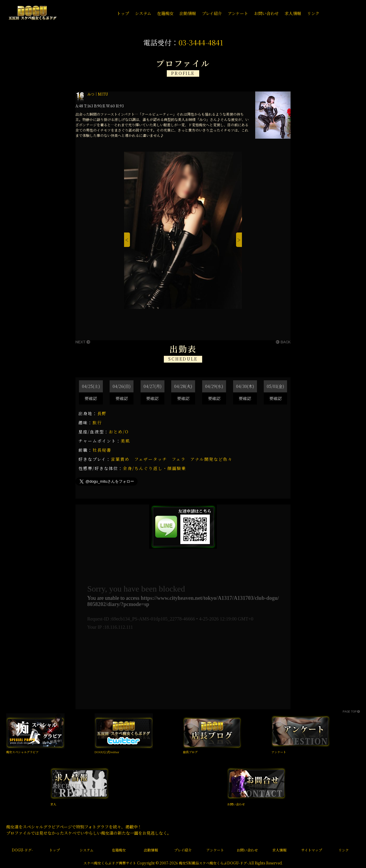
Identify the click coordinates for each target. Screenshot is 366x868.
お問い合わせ (236, 804)
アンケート (279, 752)
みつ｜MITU (98, 94)
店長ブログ (190, 752)
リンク (344, 850)
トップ (55, 850)
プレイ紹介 (183, 850)
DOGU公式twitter (107, 752)
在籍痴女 (119, 850)
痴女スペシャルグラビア (22, 752)
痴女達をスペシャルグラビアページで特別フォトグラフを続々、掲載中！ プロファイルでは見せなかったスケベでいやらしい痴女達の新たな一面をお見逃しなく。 (89, 830)
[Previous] (127, 240)
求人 (53, 804)
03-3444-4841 (201, 42)
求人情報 (279, 850)
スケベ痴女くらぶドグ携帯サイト (110, 863)
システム (86, 850)
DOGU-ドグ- (22, 850)
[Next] (239, 240)
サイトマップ (312, 850)
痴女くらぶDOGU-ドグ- (229, 863)
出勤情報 (151, 850)
